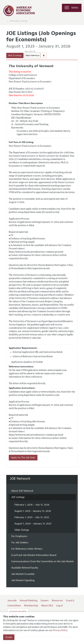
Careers (45, 601)
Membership (31, 606)
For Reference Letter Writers (27, 549)
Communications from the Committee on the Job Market (42, 561)
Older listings (22, 530)
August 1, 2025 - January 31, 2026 (33, 511)
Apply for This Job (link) (23, 458)
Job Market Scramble (23, 574)
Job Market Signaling (23, 580)
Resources (57, 601)
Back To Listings (15, 55)
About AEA (47, 606)
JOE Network (20, 479)
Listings (18, 497)
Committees (14, 606)
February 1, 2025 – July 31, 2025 (32, 517)
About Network (22, 491)
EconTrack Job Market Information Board (34, 555)
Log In (59, 606)
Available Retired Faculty (25, 568)
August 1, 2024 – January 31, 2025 (33, 524)
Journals (12, 601)
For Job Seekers (20, 543)
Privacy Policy (60, 631)
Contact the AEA (18, 611)
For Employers (19, 536)
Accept (9, 637)
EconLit (70, 601)
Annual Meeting (29, 601)
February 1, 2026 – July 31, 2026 (32, 505)
